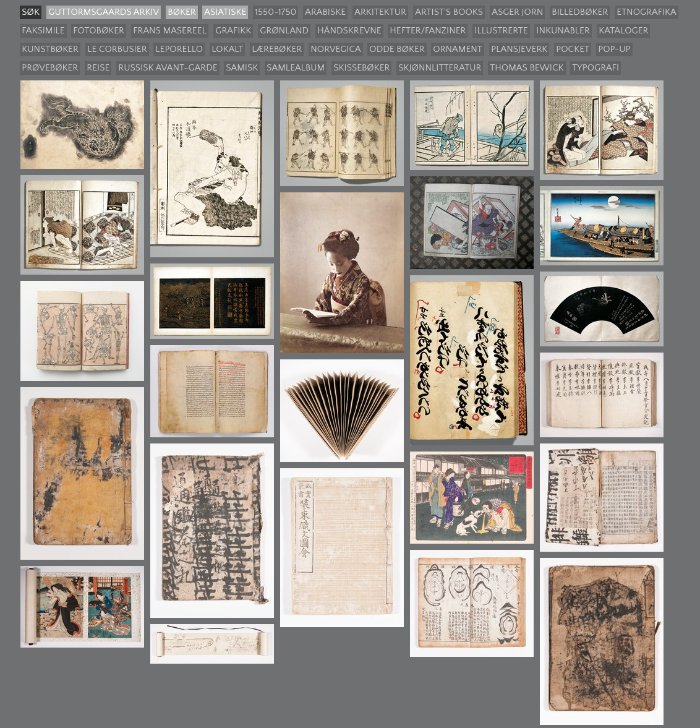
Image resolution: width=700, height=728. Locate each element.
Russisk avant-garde (168, 68)
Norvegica (335, 49)
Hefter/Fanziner (428, 31)
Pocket (573, 49)
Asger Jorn (517, 12)
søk (31, 12)
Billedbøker (580, 12)
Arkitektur (380, 12)
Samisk (242, 68)
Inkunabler (563, 31)
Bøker (181, 12)
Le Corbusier (117, 49)
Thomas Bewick (527, 68)
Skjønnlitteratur (440, 68)
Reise (98, 68)
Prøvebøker (50, 68)
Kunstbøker (50, 49)
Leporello (179, 49)
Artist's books (449, 12)
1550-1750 (275, 12)
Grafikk (233, 31)
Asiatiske (225, 12)
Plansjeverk (519, 49)
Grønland (284, 31)
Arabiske (325, 12)
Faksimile (43, 31)
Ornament (458, 49)
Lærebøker (277, 49)
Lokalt (227, 49)
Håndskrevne (349, 31)
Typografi (595, 68)
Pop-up (614, 49)
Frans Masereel (170, 31)
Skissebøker (361, 68)
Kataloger (623, 31)
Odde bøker (397, 49)
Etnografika (646, 12)
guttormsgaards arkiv (104, 12)
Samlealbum (296, 68)
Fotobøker (99, 31)
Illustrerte (501, 31)
